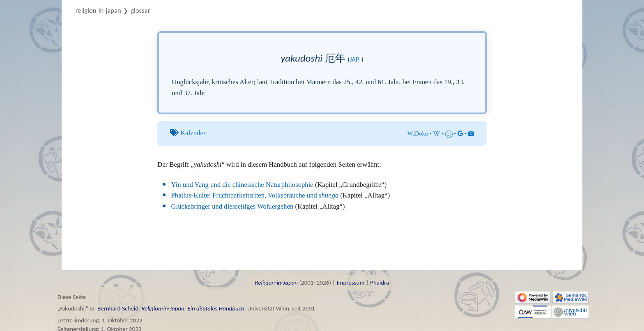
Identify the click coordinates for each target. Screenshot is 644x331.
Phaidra (379, 283)
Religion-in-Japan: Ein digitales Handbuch (193, 308)
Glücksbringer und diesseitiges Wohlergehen (232, 206)
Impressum (351, 283)
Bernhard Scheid (118, 308)
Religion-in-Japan (98, 10)
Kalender (193, 133)
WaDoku (418, 133)
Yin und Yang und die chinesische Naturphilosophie (242, 185)
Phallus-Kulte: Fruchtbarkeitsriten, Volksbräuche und (255, 195)
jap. (355, 59)
